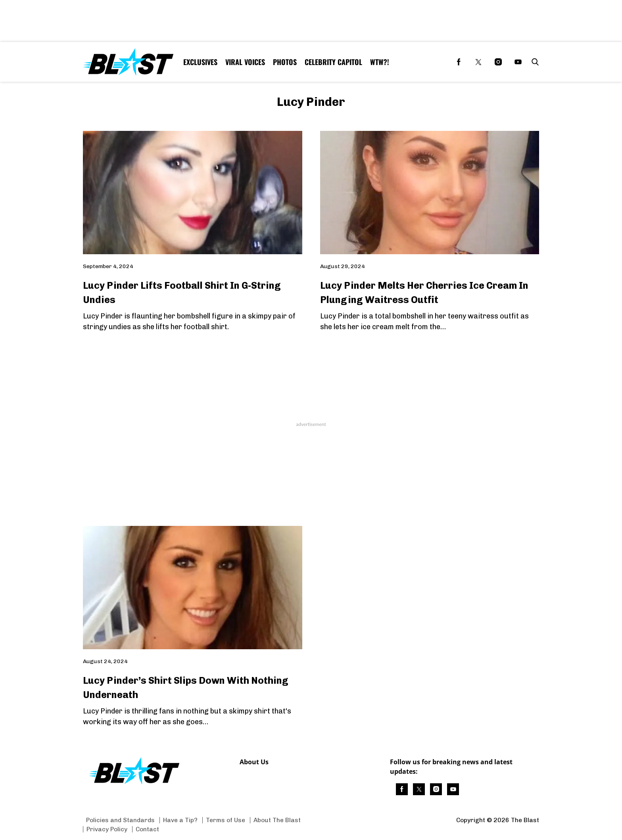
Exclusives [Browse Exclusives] (200, 62)
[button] (534, 62)
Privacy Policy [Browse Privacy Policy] (107, 829)
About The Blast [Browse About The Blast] (277, 820)
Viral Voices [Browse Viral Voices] (245, 62)
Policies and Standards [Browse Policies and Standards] (120, 820)
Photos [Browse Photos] (285, 62)
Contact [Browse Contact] (147, 829)
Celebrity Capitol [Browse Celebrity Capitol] (333, 62)
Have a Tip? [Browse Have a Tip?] (180, 820)
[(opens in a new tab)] (459, 62)
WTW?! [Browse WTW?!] (380, 62)
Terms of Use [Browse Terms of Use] (226, 820)
